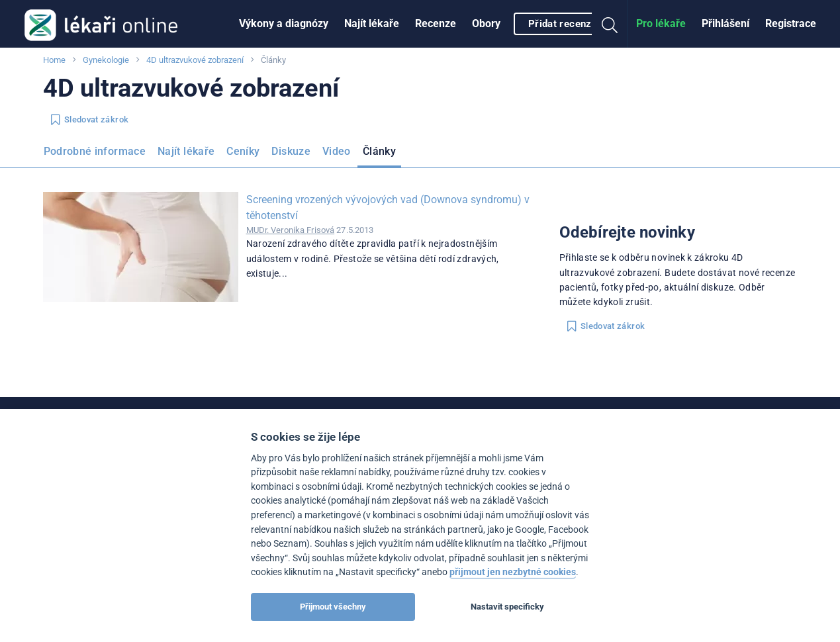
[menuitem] (284, 24)
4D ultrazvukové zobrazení (195, 60)
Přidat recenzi (561, 24)
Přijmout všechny (333, 607)
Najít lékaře (372, 23)
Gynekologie (106, 60)
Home (54, 60)
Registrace (791, 23)
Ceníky (243, 151)
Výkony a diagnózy (284, 23)
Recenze (436, 23)
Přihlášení (725, 23)
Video (337, 151)
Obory (486, 23)
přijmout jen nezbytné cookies (513, 572)
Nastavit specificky (507, 607)
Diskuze (291, 151)
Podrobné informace (95, 151)
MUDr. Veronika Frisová (291, 230)
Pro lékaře (661, 23)
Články (379, 151)
